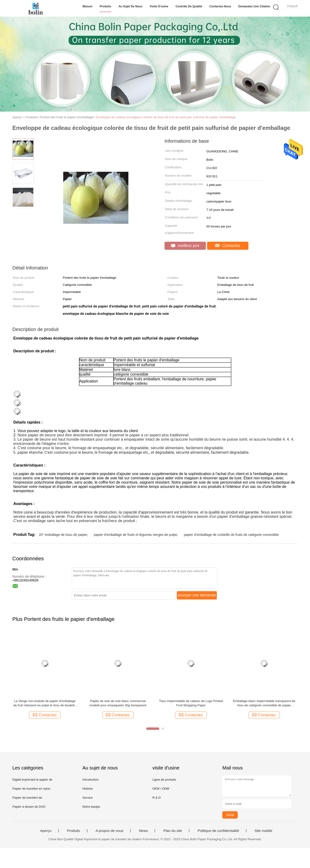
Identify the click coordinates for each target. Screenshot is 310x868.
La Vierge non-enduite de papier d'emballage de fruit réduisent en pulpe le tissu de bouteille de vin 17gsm (45, 703)
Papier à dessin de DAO (29, 807)
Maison (87, 6)
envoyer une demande (197, 595)
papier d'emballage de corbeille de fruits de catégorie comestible (231, 535)
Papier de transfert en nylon (31, 789)
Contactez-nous (220, 6)
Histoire (87, 789)
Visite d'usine (159, 6)
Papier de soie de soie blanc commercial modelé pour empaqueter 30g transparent (118, 703)
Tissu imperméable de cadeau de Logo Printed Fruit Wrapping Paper (191, 703)
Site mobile (263, 831)
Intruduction (90, 780)
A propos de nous (109, 831)
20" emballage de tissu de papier (63, 535)
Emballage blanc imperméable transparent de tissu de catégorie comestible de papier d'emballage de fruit (264, 703)
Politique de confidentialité (218, 831)
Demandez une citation (254, 6)
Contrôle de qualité (189, 6)
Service (87, 798)
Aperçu (46, 831)
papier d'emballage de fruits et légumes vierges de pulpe (136, 535)
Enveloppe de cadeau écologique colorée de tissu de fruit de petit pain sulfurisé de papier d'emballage (166, 117)
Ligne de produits (164, 780)
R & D (157, 798)
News (143, 831)
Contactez (228, 246)
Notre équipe (91, 807)
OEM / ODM (161, 789)
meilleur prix (185, 246)
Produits (105, 6)
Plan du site (173, 831)
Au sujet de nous (130, 6)
